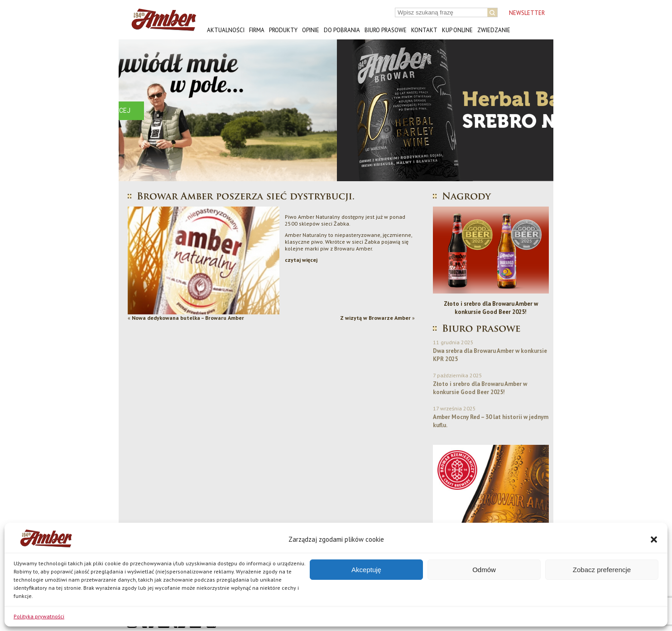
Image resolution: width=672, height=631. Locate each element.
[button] (654, 539)
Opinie (311, 30)
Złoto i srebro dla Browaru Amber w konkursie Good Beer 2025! (491, 308)
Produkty (283, 30)
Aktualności (226, 30)
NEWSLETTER (527, 13)
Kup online (457, 30)
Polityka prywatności (39, 616)
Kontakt (424, 30)
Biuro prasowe (386, 30)
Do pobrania (342, 30)
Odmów (484, 570)
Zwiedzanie (494, 30)
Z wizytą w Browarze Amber (375, 318)
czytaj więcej (301, 260)
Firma (257, 30)
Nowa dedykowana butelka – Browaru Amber (188, 318)
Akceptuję (366, 570)
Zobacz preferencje (602, 570)
